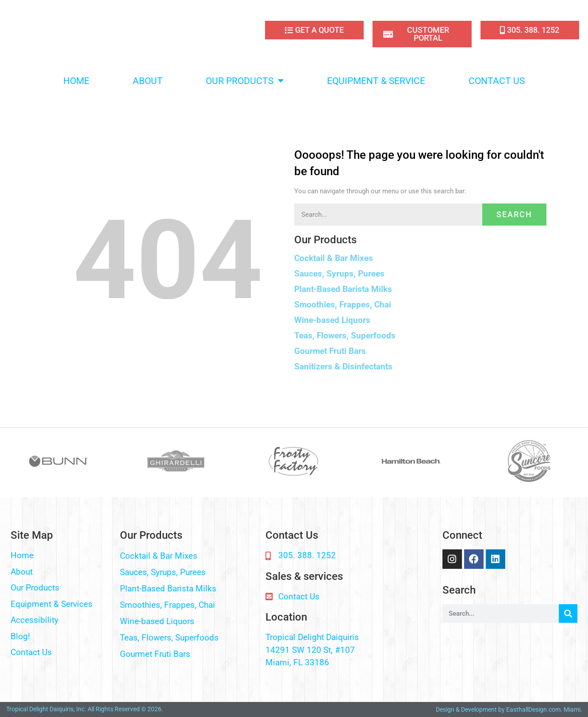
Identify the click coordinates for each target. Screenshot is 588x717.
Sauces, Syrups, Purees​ (339, 274)
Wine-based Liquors (332, 320)
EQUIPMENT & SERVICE (376, 81)
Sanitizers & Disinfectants (343, 366)
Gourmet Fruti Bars (330, 351)
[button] (420, 258)
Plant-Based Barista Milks (343, 289)
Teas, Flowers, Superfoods (345, 335)
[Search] (568, 613)
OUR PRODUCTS (245, 81)
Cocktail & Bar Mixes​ (334, 258)
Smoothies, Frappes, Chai (343, 305)
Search (514, 214)
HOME (76, 81)
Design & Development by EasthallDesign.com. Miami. (509, 709)
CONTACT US (497, 81)
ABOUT (148, 81)
